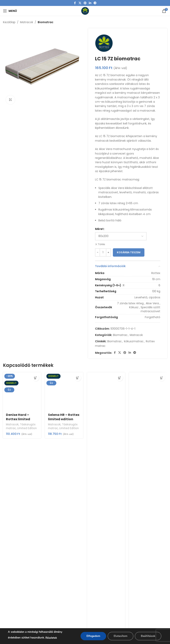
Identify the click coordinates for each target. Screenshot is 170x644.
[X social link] (80, 3)
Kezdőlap (9, 22)
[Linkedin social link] (90, 3)
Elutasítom (121, 636)
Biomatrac (46, 22)
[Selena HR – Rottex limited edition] (64, 391)
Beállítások (148, 636)
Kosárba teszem (129, 253)
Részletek (51, 638)
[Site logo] (85, 11)
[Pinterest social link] (85, 3)
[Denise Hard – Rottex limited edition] (22, 391)
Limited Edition (27, 428)
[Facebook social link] (75, 3)
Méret (99, 229)
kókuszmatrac (134, 341)
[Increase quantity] (108, 252)
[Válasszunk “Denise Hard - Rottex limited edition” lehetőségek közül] (36, 378)
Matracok (27, 22)
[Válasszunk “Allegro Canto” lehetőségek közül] (120, 378)
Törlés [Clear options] (102, 244)
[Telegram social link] (95, 3)
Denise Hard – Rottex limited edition (18, 419)
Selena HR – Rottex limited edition (64, 417)
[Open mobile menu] (10, 11)
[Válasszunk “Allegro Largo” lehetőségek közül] (162, 378)
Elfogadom (93, 636)
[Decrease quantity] (97, 252)
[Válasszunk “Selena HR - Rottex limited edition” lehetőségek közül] (78, 378)
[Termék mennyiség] (103, 252)
